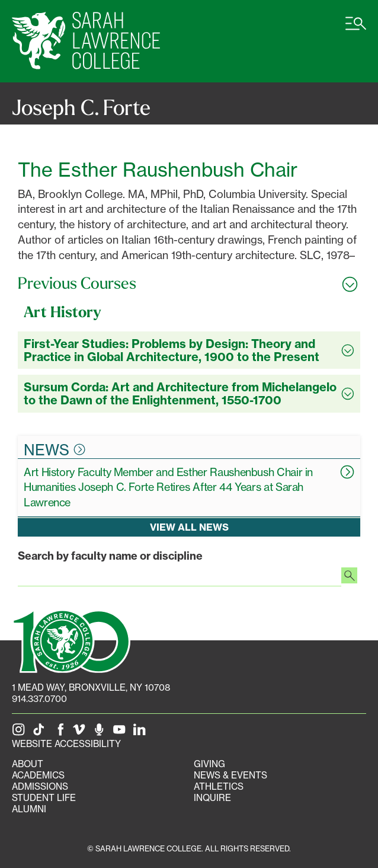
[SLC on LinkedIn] (142, 733)
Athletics (219, 786)
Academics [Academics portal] (38, 775)
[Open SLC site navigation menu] (356, 30)
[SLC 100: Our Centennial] (71, 640)
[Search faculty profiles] (349, 577)
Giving (209, 764)
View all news (189, 527)
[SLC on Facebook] (61, 733)
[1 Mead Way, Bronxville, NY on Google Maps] (91, 687)
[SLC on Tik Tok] (41, 733)
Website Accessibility (66, 744)
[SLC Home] (86, 41)
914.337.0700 (39, 699)
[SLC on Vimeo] (81, 733)
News (55, 449)
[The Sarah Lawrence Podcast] (101, 733)
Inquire (212, 798)
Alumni (29, 809)
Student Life (44, 798)
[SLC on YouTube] (121, 733)
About (28, 764)
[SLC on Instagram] (21, 733)
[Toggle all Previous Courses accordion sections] (189, 283)
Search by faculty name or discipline (110, 556)
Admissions (40, 786)
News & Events (230, 775)
